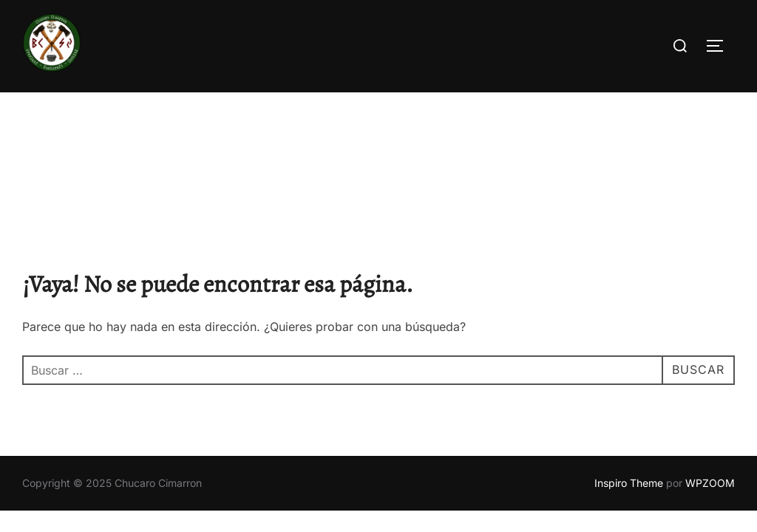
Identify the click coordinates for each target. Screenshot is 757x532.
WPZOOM (710, 391)
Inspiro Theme (629, 391)
